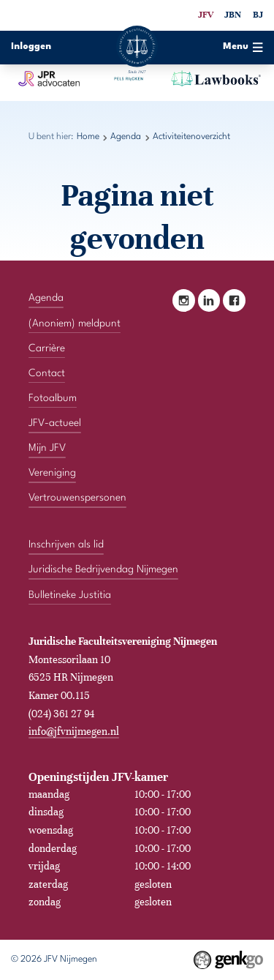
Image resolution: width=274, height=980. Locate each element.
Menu (243, 47)
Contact (47, 373)
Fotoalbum (53, 398)
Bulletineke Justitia (70, 594)
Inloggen (31, 47)
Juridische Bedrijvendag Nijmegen (103, 569)
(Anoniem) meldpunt (75, 323)
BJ (258, 15)
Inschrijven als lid (66, 545)
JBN (233, 15)
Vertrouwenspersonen (77, 498)
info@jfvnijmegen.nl (74, 731)
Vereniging (52, 473)
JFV (206, 15)
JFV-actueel (55, 423)
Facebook (234, 300)
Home (88, 137)
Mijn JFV (47, 448)
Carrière (47, 348)
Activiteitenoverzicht (191, 137)
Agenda (126, 137)
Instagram (184, 300)
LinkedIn (209, 300)
